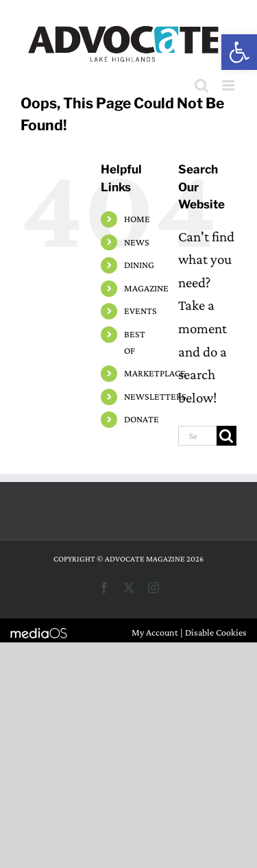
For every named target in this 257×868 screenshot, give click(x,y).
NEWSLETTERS (155, 396)
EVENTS (140, 311)
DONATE (142, 419)
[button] (239, 52)
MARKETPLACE (155, 373)
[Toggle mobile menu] (229, 85)
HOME (137, 219)
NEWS (137, 242)
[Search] (227, 436)
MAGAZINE (146, 288)
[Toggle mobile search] (201, 85)
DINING (139, 265)
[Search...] (197, 436)
